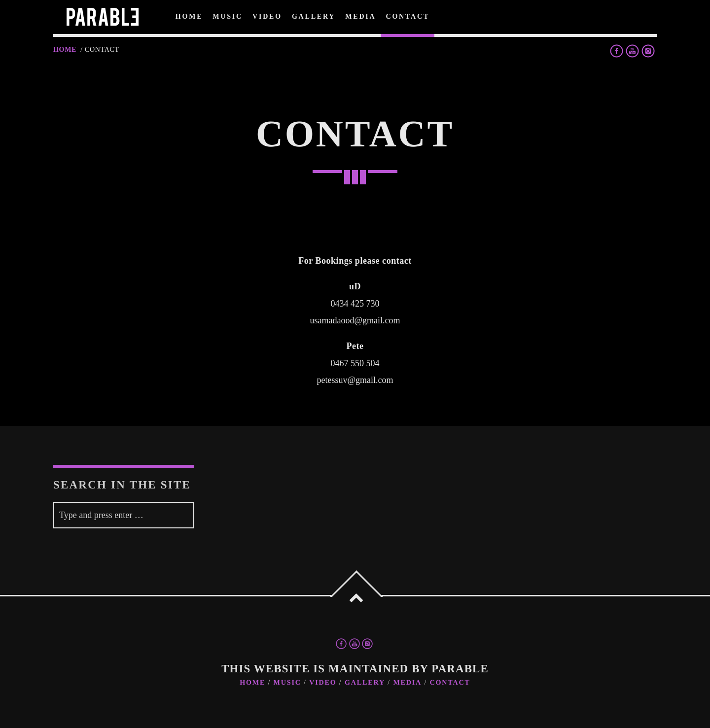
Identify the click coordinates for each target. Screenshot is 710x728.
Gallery (365, 683)
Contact (450, 683)
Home (65, 50)
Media (407, 683)
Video (323, 683)
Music (287, 683)
